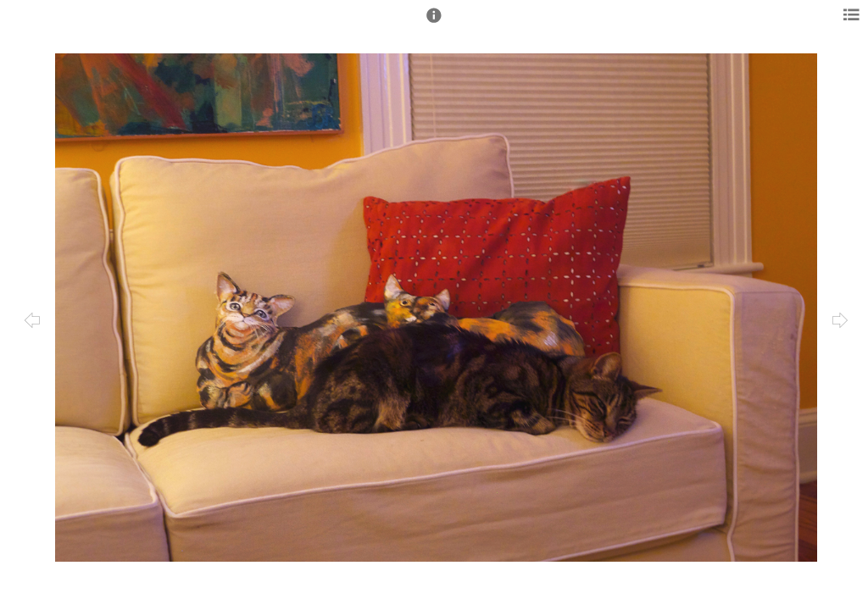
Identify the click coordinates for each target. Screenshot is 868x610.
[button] (434, 23)
